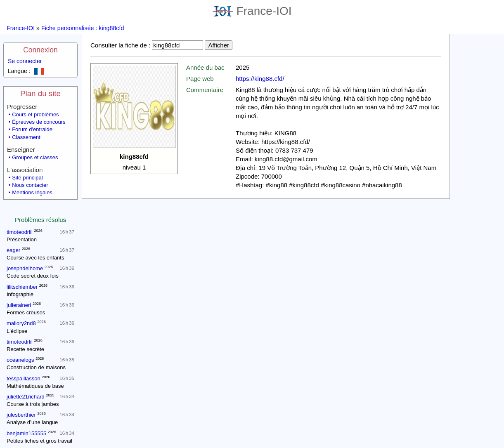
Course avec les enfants (35, 258)
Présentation (22, 239)
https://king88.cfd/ (260, 79)
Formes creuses (26, 312)
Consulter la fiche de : (120, 45)
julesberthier (21, 415)
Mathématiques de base (35, 386)
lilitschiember (22, 287)
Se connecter (25, 61)
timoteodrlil (20, 232)
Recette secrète (25, 349)
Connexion (40, 50)
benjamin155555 (26, 433)
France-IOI (252, 11)
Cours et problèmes (35, 114)
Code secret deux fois (33, 276)
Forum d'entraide (32, 129)
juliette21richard (26, 397)
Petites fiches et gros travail (39, 441)
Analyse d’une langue (32, 422)
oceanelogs (20, 360)
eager (13, 250)
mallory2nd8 (21, 323)
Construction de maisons (36, 367)
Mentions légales (32, 192)
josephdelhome (25, 268)
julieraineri (19, 305)
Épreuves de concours (39, 122)
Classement (26, 137)
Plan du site (40, 93)
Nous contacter (30, 185)
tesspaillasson (24, 378)
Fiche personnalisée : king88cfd (83, 28)
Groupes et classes (35, 157)
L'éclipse (17, 331)
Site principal (27, 178)
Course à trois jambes (33, 404)
